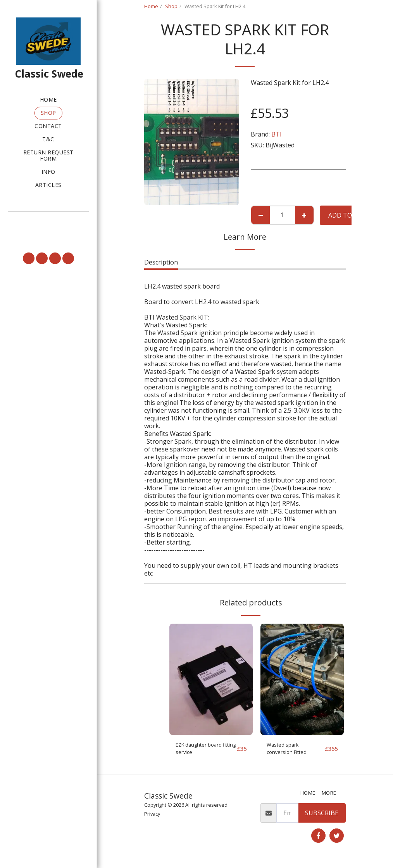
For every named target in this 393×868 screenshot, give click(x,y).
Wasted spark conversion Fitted (292, 750)
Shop (171, 6)
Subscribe (322, 817)
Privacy (152, 818)
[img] (211, 679)
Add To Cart (349, 215)
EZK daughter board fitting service (205, 750)
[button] (48, 222)
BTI (277, 134)
